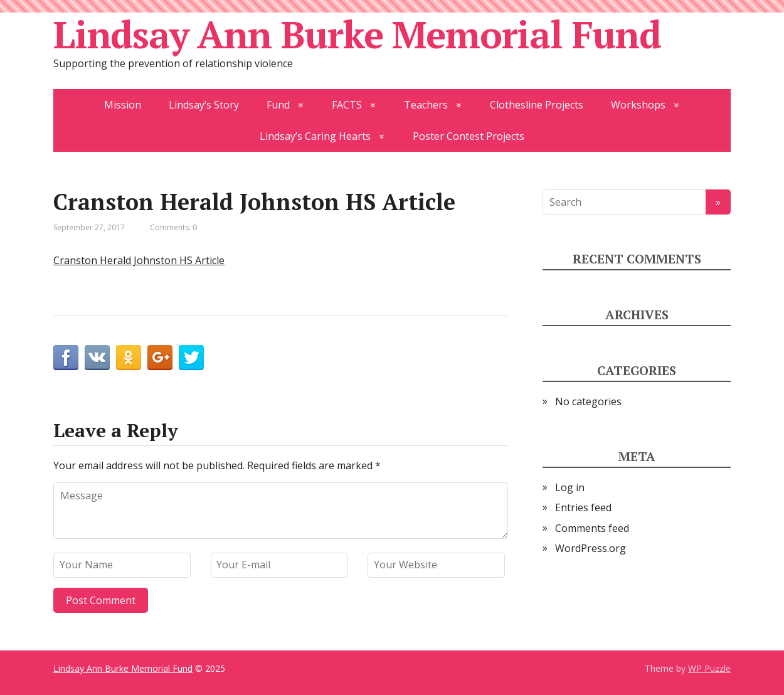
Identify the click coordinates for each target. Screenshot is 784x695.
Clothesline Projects (537, 105)
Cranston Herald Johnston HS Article (139, 260)
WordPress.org (591, 548)
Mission (123, 105)
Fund (278, 105)
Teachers (426, 105)
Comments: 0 (173, 227)
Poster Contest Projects (469, 136)
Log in (570, 487)
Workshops (638, 105)
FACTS (347, 105)
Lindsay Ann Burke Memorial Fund (357, 34)
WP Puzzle (709, 668)
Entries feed (583, 507)
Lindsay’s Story (204, 105)
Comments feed (592, 528)
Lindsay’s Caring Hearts (315, 136)
